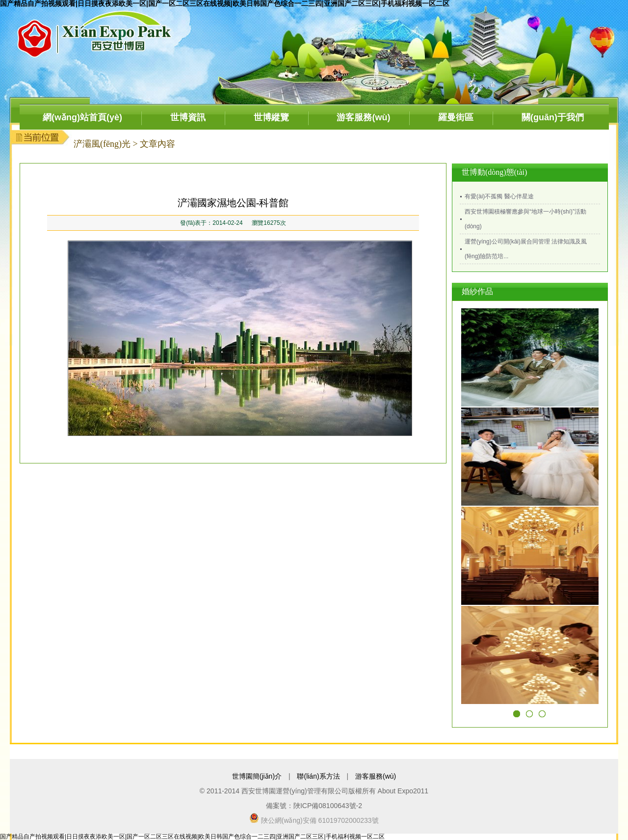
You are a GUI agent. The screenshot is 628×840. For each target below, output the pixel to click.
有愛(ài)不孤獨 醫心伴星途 (499, 196)
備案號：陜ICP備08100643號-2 (314, 806)
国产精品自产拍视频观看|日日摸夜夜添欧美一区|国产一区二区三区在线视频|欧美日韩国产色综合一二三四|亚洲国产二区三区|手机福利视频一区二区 (192, 837)
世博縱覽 (271, 117)
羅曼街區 (456, 117)
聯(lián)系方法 (318, 776)
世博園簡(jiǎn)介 (257, 776)
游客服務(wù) (363, 117)
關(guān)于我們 (553, 117)
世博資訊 (188, 117)
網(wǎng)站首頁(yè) (82, 117)
